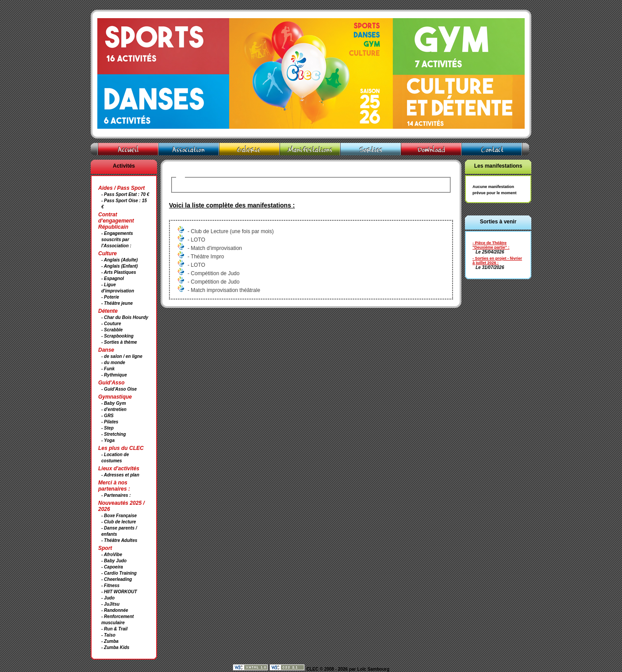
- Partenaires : (116, 495)
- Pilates (110, 422)
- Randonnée (115, 610)
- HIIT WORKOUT (119, 592)
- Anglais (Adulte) (119, 260)
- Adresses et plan (120, 475)
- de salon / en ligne (122, 356)
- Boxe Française (119, 516)
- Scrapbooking (117, 336)
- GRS (108, 416)
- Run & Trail (114, 629)
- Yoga (108, 440)
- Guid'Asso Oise (119, 389)
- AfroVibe (112, 555)
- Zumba (110, 641)
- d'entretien (114, 409)
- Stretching (114, 434)
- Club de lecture (119, 522)
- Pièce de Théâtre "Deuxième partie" (490, 245)
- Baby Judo (114, 561)
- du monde (113, 363)
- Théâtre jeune (117, 303)
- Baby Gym (114, 403)
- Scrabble (112, 330)
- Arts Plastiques (119, 272)
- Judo (108, 598)
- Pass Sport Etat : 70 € (125, 194)
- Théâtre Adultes (119, 540)
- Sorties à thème (119, 342)
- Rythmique (114, 375)
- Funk (108, 369)
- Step (108, 428)
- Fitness (110, 586)
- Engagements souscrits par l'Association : (117, 240)
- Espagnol (113, 278)
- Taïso (108, 635)
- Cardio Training (119, 573)
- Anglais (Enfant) (119, 266)
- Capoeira (112, 567)
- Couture (111, 324)
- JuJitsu (110, 604)
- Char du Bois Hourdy (125, 317)
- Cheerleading (117, 579)
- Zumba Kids (115, 647)
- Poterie (110, 297)
